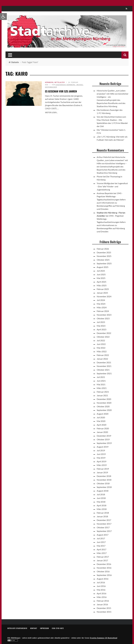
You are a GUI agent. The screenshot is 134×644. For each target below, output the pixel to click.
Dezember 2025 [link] (104, 252)
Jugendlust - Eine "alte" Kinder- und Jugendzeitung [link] (112, 186)
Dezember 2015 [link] (104, 608)
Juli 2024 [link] (101, 300)
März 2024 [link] (102, 307)
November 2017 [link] (104, 524)
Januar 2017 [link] (102, 560)
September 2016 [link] (104, 575)
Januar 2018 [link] (102, 516)
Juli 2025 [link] (101, 271)
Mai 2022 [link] (101, 348)
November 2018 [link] (104, 480)
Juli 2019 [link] (101, 450)
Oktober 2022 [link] (103, 337)
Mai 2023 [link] (101, 326)
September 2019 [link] (104, 443)
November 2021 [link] (104, 366)
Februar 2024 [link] (103, 311)
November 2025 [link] (104, 256)
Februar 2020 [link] (103, 428)
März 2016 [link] (102, 597)
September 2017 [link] (104, 531)
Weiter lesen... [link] (51, 112)
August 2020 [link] (103, 414)
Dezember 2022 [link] (104, 333)
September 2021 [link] (104, 373)
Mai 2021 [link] (101, 384)
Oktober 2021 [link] (103, 370)
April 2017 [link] (101, 549)
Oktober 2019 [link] (103, 439)
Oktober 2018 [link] (103, 483)
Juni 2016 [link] (101, 586)
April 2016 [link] (101, 593)
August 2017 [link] (103, 535)
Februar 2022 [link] (103, 355)
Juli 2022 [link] (101, 340)
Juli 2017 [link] (101, 538)
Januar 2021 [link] (102, 395)
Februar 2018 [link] (103, 513)
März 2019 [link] (102, 465)
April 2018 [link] (101, 505)
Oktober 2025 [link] (103, 260)
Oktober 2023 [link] (103, 318)
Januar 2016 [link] (102, 604)
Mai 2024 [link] (101, 304)
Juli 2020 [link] (101, 417)
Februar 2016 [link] (103, 601)
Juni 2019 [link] (101, 454)
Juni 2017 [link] (101, 542)
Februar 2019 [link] (103, 469)
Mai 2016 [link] (101, 590)
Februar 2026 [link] (103, 249)
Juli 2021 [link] (101, 377)
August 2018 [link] (103, 491)
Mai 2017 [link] (101, 546)
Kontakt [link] (34, 628)
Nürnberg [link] (49, 82)
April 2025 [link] (101, 282)
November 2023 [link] (104, 315)
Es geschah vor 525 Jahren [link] (61, 91)
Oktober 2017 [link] (103, 527)
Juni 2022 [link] (101, 344)
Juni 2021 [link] (101, 381)
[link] (3, 16)
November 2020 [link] (104, 403)
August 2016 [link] (103, 579)
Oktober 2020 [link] (103, 406)
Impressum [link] (44, 628)
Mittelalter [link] (60, 82)
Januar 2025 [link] (102, 293)
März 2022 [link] (102, 351)
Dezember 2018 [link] (104, 476)
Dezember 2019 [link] (104, 436)
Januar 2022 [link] (102, 359)
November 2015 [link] (104, 612)
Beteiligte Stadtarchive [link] (17, 628)
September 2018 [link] (104, 487)
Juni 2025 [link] (101, 274)
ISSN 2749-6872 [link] (58, 628)
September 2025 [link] (104, 263)
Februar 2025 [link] (103, 289)
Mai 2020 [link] (101, 421)
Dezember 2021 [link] (104, 362)
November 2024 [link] (104, 296)
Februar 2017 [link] (103, 557)
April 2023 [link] (101, 329)
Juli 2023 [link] (101, 322)
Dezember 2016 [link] (104, 564)
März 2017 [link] (102, 553)
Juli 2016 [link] (101, 582)
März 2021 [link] (102, 388)
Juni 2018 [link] (101, 498)
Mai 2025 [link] (101, 278)
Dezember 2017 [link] (104, 520)
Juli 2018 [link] (101, 494)
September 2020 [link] (104, 410)
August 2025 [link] (103, 267)
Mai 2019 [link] (101, 458)
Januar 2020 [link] (102, 432)
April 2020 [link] (101, 425)
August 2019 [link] (103, 447)
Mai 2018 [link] (101, 502)
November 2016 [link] (104, 568)
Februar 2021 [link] (103, 392)
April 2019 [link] (101, 461)
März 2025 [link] (102, 285)
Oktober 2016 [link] (103, 571)
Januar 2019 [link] (102, 472)
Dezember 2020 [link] (104, 399)
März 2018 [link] (102, 509)
